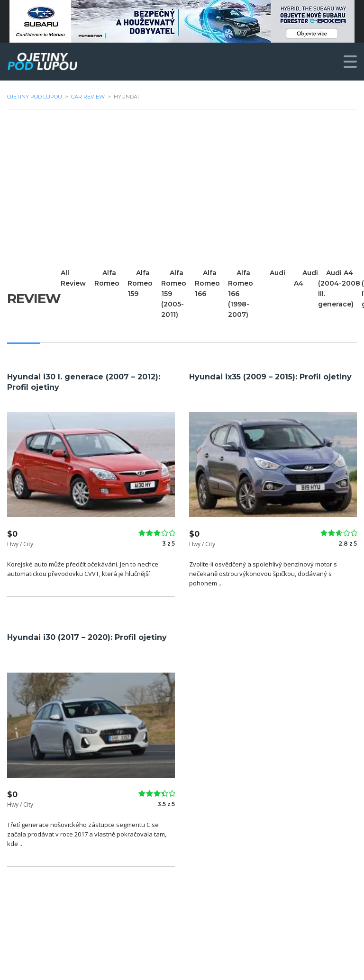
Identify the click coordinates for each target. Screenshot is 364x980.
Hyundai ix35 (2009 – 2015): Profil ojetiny (270, 377)
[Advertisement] (182, 189)
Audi (279, 273)
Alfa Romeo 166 (208, 283)
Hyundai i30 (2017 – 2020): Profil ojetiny (87, 637)
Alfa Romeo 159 (141, 283)
